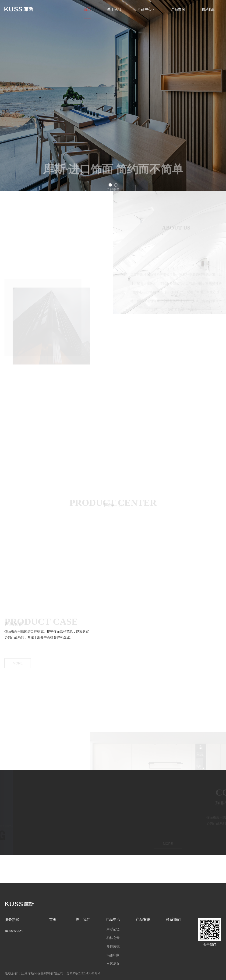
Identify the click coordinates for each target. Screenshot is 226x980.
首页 (87, 9)
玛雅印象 (113, 955)
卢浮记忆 (113, 929)
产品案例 (178, 9)
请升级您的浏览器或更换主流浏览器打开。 (113, 402)
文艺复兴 (113, 964)
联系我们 (208, 9)
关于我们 (114, 9)
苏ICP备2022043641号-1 (83, 973)
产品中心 (146, 9)
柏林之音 (113, 938)
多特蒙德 (113, 946)
